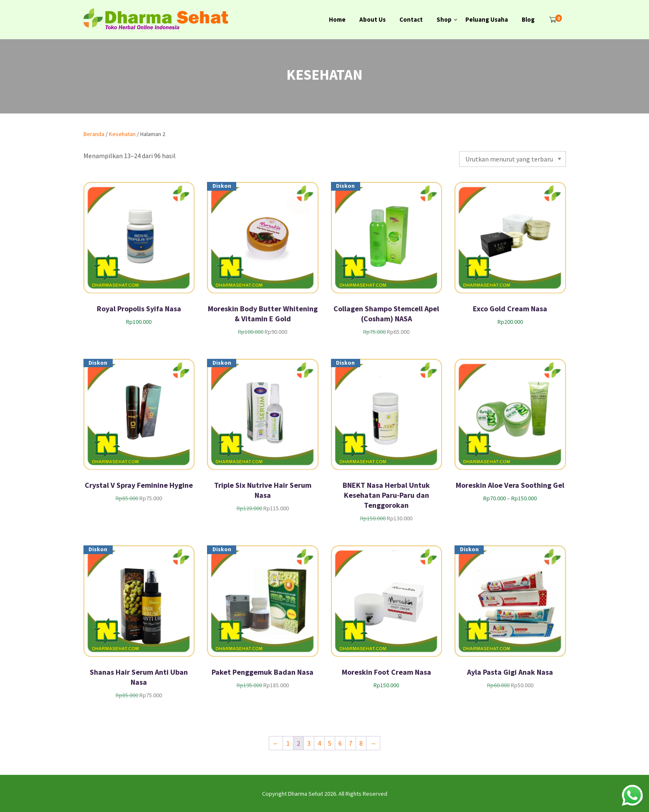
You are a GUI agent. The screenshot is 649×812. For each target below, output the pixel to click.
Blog (528, 19)
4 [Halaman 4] (319, 743)
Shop (444, 19)
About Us (372, 19)
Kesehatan (122, 134)
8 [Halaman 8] (361, 743)
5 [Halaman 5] (330, 743)
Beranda (94, 134)
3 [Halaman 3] (309, 743)
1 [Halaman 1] (288, 743)
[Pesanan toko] (512, 159)
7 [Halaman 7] (351, 743)
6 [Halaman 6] (340, 743)
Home (337, 19)
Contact (411, 19)
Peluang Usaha (487, 19)
